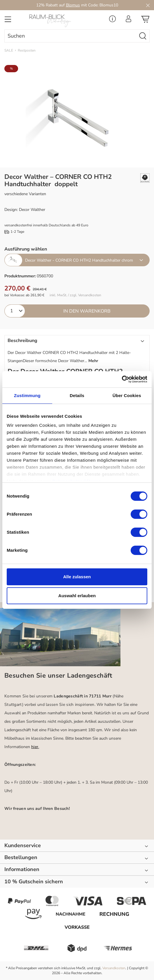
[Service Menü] (112, 21)
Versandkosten (114, 968)
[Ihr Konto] (128, 21)
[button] (77, 352)
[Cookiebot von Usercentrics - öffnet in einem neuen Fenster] (122, 379)
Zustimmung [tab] (27, 395)
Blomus (73, 5)
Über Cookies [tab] (127, 395)
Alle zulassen (77, 577)
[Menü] (8, 21)
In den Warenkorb (87, 311)
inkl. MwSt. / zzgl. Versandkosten (75, 295)
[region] (77, 116)
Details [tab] (77, 395)
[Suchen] (143, 36)
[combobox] (70, 36)
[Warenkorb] (145, 21)
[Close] (148, 5)
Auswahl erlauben (77, 596)
